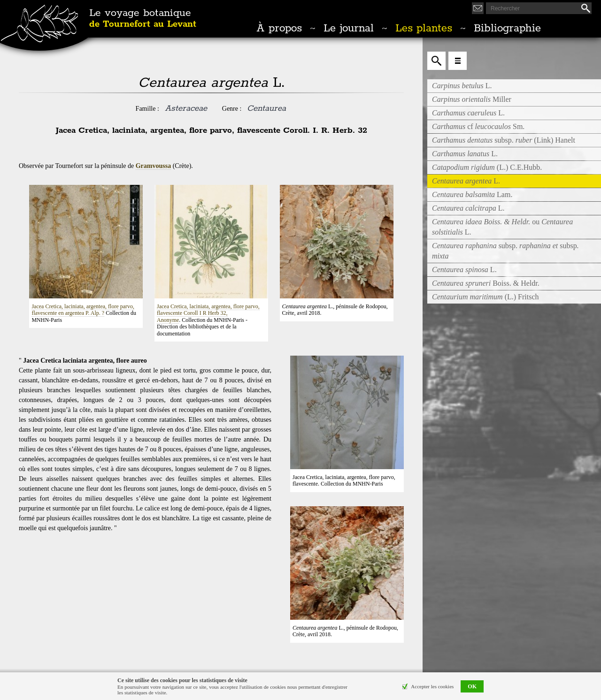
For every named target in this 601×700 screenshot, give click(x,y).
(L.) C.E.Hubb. (487, 167)
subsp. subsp (505, 251)
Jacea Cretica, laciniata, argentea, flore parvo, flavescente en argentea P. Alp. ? (83, 310)
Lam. (472, 194)
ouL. (502, 227)
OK (472, 686)
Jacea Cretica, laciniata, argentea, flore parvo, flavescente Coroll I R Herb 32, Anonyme (208, 313)
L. (462, 86)
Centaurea (266, 108)
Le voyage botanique (143, 19)
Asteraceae (186, 108)
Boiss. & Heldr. (486, 283)
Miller (472, 99)
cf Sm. (478, 126)
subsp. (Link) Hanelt (504, 140)
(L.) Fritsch (485, 297)
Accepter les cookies (432, 686)
